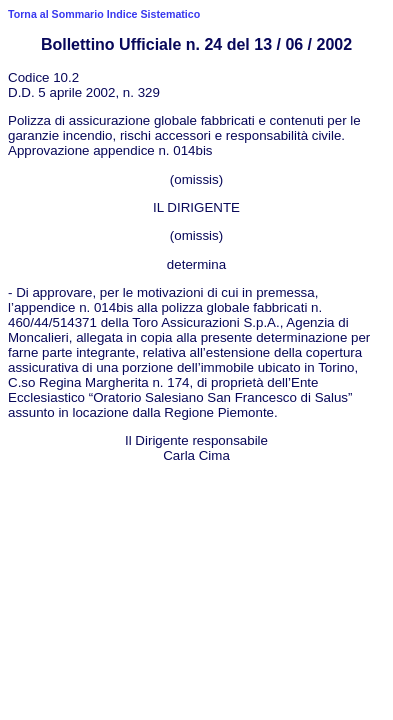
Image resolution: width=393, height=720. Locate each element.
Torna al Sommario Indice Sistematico (104, 14)
